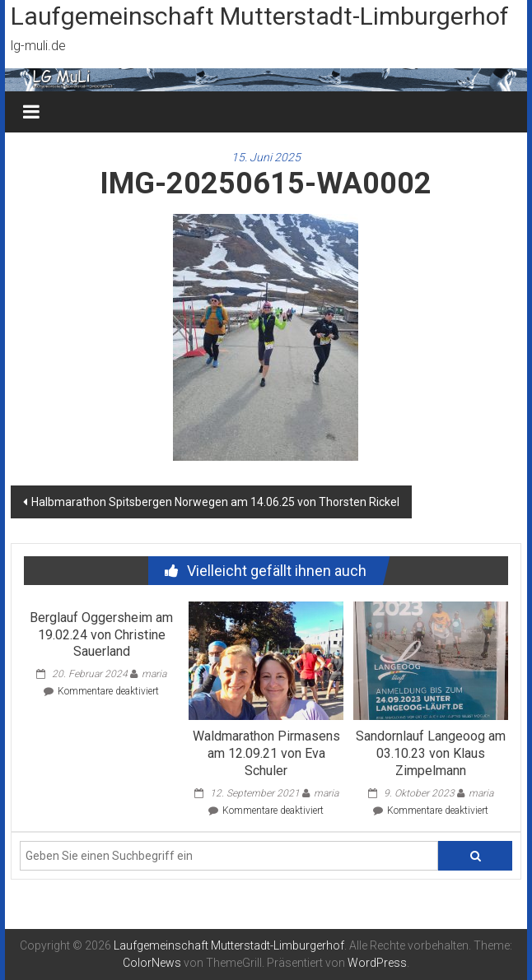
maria (154, 674)
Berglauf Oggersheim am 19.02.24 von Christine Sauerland (101, 635)
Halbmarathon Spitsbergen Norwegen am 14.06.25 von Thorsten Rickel (215, 502)
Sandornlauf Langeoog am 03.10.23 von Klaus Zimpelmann (431, 753)
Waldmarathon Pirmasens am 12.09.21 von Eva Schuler (266, 753)
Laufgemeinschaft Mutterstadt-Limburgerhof (260, 16)
